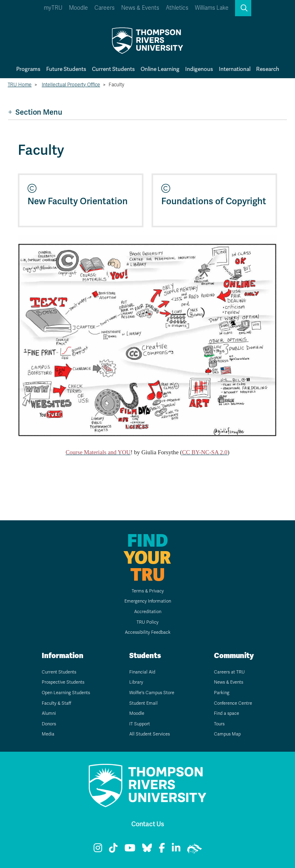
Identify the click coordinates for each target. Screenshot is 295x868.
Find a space (227, 713)
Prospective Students (63, 682)
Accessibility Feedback (148, 632)
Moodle (78, 8)
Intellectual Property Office (71, 85)
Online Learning (160, 69)
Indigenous (199, 69)
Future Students (66, 69)
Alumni (49, 713)
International (235, 69)
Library (136, 682)
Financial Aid (142, 672)
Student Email (143, 703)
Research (268, 69)
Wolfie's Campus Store (152, 693)
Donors (49, 724)
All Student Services (150, 734)
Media (48, 734)
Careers (105, 8)
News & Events (140, 8)
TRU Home (20, 85)
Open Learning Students (66, 693)
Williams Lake (212, 8)
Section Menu (35, 112)
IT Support (140, 724)
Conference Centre (233, 703)
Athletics (177, 8)
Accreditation (148, 612)
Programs (28, 69)
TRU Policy (147, 622)
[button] (243, 8)
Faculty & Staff (57, 703)
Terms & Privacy (148, 591)
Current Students (113, 69)
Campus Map (227, 734)
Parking (222, 693)
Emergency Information (148, 601)
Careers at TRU (229, 672)
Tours (219, 724)
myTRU (53, 8)
